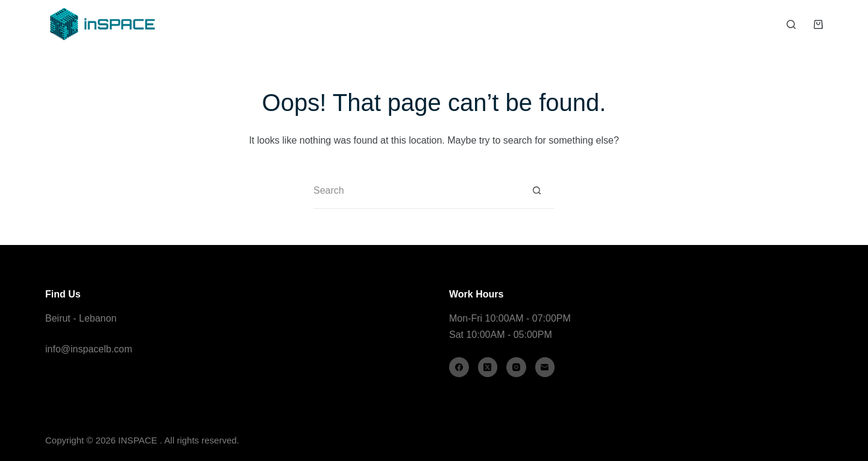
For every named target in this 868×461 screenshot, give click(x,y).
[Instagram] (516, 367)
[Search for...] (416, 191)
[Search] (791, 24)
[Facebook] (459, 367)
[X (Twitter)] (488, 367)
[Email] (545, 367)
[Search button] (536, 191)
